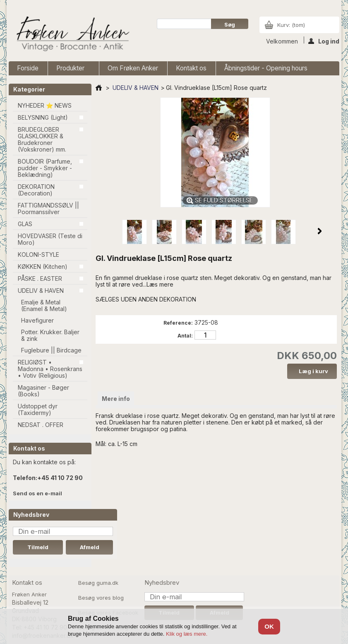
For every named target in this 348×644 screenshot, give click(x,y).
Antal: (185, 336)
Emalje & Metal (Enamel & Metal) (44, 305)
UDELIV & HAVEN (41, 291)
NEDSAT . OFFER (41, 425)
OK (269, 626)
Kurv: (291, 25)
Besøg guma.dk (98, 583)
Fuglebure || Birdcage (51, 350)
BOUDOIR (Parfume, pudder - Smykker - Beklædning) (45, 168)
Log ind (324, 41)
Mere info (116, 399)
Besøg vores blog (101, 598)
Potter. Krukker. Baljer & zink (50, 335)
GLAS (25, 224)
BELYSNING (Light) (43, 117)
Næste (320, 231)
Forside (28, 68)
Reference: (178, 323)
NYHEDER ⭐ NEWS (45, 105)
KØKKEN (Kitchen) (43, 267)
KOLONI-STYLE (38, 254)
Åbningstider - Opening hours (266, 68)
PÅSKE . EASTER (40, 279)
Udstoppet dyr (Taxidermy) (38, 409)
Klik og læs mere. (187, 634)
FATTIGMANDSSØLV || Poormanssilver (48, 209)
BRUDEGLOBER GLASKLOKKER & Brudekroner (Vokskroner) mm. (42, 139)
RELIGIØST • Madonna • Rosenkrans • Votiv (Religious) (50, 369)
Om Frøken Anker (133, 68)
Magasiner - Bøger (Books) (43, 391)
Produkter (71, 70)
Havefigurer (37, 320)
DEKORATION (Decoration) (36, 190)
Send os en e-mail (37, 493)
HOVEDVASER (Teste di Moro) (50, 239)
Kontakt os (191, 68)
